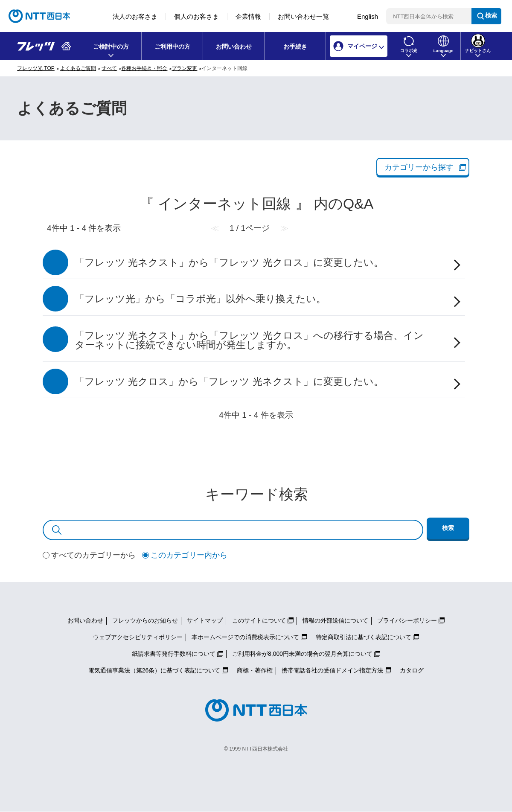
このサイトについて (259, 620)
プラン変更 (184, 68)
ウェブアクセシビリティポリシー (138, 637)
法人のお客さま (135, 16)
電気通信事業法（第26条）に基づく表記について (154, 670)
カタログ (412, 670)
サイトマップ (205, 620)
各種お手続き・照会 (144, 68)
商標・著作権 (255, 670)
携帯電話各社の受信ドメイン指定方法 (332, 670)
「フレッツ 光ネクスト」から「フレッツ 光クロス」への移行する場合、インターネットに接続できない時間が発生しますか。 (249, 341)
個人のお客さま (196, 16)
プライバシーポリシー (407, 620)
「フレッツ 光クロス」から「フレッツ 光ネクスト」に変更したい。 (229, 382)
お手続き (295, 47)
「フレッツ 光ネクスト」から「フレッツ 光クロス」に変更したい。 (229, 263)
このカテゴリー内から (189, 555)
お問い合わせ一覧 (303, 16)
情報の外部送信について (335, 620)
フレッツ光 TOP (36, 68)
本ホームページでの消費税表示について (245, 637)
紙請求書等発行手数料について (174, 654)
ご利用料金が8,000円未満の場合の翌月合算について (302, 654)
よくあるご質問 (78, 68)
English (368, 16)
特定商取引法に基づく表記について (364, 637)
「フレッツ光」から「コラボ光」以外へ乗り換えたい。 (200, 299)
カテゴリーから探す (419, 167)
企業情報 (248, 16)
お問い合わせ (234, 47)
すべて (109, 68)
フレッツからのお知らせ (145, 620)
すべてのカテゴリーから (93, 555)
